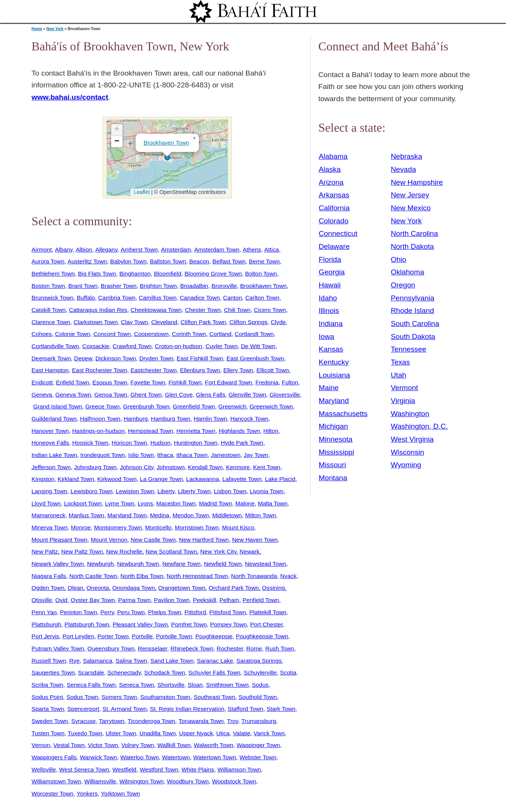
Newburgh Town (138, 564)
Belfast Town (229, 261)
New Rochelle (124, 551)
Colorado (334, 221)
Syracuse (83, 721)
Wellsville (44, 769)
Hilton (271, 431)
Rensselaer (153, 648)
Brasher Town (119, 286)
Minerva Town (50, 527)
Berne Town (264, 261)
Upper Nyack (196, 733)
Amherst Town (139, 249)
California (334, 208)
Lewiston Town (135, 491)
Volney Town (137, 745)
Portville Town (174, 636)
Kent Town (267, 467)
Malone (245, 503)
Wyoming (406, 465)
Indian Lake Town (54, 455)
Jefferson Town (51, 467)
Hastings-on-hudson (98, 431)
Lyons (145, 503)
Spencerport (83, 709)
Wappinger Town (258, 745)
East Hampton (50, 370)
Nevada (403, 169)
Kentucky (334, 362)
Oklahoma (407, 272)
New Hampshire (417, 182)
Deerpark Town (51, 358)
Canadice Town (200, 298)
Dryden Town (156, 358)
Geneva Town (73, 395)
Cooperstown (151, 334)
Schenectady (124, 672)
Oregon (403, 285)
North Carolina (414, 233)
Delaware (334, 246)
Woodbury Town (188, 781)
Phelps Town (165, 612)
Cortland (220, 334)
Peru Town (131, 612)
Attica (272, 249)
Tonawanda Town (201, 721)
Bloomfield (168, 274)
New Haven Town (255, 540)
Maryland (334, 401)
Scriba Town (48, 685)
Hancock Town (249, 419)
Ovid (61, 600)
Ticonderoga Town (151, 721)
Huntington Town (196, 443)
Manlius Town (86, 515)
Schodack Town (164, 672)
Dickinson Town (116, 358)
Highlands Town (239, 431)
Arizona (331, 182)
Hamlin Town (210, 419)
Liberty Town (194, 491)
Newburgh (100, 564)
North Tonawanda (254, 576)
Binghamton (135, 274)
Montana (333, 478)
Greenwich (232, 406)
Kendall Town (205, 467)
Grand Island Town (58, 406)
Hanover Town (50, 431)
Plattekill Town (268, 612)
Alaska (330, 169)
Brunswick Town (53, 298)
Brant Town (83, 286)
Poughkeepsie (214, 636)
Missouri (332, 465)
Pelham (229, 600)
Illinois (329, 311)
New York (55, 29)
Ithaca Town (192, 455)
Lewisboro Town (92, 491)
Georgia (332, 272)
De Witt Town (258, 346)
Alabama (333, 156)
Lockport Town (83, 503)
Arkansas (334, 195)
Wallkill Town (174, 745)
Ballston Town (168, 261)
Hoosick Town (90, 443)
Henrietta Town (196, 431)
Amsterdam (176, 249)
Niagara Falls (49, 576)
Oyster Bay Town (93, 600)
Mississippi (337, 452)
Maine (329, 388)
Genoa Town (111, 395)
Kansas (331, 349)
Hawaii (330, 285)
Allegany (107, 249)
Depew (83, 358)
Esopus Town (110, 382)
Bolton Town (261, 274)
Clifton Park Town (203, 322)
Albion (84, 249)
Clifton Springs (249, 322)
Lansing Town (50, 491)
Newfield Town (223, 564)
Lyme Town (120, 503)
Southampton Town (165, 697)
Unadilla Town (158, 733)
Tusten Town (48, 733)
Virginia (403, 401)
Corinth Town (189, 334)
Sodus (260, 685)
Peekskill (205, 600)
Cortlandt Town (254, 334)
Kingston (43, 479)
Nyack (289, 576)
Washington (410, 414)
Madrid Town (216, 503)
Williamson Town (239, 769)
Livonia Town (267, 491)
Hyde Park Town (242, 443)
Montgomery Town (118, 527)
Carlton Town (262, 298)
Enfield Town (73, 382)
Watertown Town (215, 757)
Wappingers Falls (54, 757)
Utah (398, 375)
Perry (107, 612)
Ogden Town (48, 588)
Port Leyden (78, 636)
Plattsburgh (47, 624)
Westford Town (159, 769)
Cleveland (164, 322)
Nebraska (406, 156)
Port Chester (266, 624)
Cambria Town (117, 298)
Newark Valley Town (58, 564)
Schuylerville (260, 672)
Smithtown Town (227, 685)
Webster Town (258, 757)
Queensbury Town (111, 648)
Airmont (42, 249)
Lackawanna (202, 479)
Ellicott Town (272, 370)
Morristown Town (197, 527)
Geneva (42, 395)
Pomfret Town (189, 624)
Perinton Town (78, 612)
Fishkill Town (185, 382)
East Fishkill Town (200, 358)
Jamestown (226, 455)
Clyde (278, 322)
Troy (232, 721)
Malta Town (272, 503)
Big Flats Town (97, 274)
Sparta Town (48, 709)
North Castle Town (93, 576)
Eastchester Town (154, 370)
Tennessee (408, 349)
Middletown (227, 515)
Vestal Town (69, 745)
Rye (74, 661)
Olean (75, 588)
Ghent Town (146, 395)
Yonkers (87, 793)
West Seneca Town (84, 769)
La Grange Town (161, 479)
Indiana (331, 324)
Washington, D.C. (419, 426)
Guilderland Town (54, 419)
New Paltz (45, 551)
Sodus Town (82, 697)
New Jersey (410, 195)
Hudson (161, 443)
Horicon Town (129, 443)
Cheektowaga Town (156, 310)
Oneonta (98, 588)
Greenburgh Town (146, 406)
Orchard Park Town (234, 588)
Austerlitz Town (87, 261)
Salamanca (98, 661)
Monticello (158, 527)
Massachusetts (343, 414)
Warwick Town (98, 757)
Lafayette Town (242, 479)
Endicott (42, 382)
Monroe (81, 527)
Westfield (124, 769)
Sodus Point (48, 697)
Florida (330, 259)
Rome (254, 648)
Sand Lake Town (172, 661)
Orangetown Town (182, 588)
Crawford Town (132, 346)
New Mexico (411, 208)
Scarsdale (91, 672)
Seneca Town (137, 685)
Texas (400, 362)
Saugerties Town (53, 672)
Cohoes (42, 334)
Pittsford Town (228, 612)
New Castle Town (153, 540)
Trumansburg (259, 721)
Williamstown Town (56, 781)
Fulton (290, 382)
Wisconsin (407, 452)
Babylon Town (129, 261)
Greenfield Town (194, 406)
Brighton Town (158, 286)
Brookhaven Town (166, 143)
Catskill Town (49, 310)
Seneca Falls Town (91, 685)
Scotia (288, 672)
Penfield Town (261, 600)
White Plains (198, 769)
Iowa (327, 337)
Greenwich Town (271, 406)
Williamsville (100, 781)
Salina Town (132, 661)
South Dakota (413, 337)
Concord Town (112, 334)
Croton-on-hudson (179, 346)
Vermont (404, 388)
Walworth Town (214, 745)
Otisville (42, 600)
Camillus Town (158, 298)
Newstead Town (265, 564)
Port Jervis (46, 636)
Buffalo (86, 298)
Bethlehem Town (53, 274)
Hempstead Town (150, 431)
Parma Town (134, 600)
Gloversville (285, 395)
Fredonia (267, 382)
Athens (252, 249)
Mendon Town (191, 515)
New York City (218, 551)
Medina (160, 515)
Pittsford (195, 612)
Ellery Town (238, 370)
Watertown (176, 757)
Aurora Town (48, 261)
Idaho (328, 298)
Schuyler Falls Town (214, 672)
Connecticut (338, 233)
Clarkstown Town (95, 322)
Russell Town (49, 661)
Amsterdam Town (217, 249)
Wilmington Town (142, 781)
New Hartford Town (204, 540)
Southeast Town (214, 697)
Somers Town (119, 697)
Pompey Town (228, 624)
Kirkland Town (76, 479)
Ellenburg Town (200, 370)
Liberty (166, 491)
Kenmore (238, 467)
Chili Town (237, 310)
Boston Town (48, 286)
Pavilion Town (172, 600)
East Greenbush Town (255, 358)
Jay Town (256, 455)
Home (37, 29)
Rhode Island (412, 311)
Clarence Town (51, 322)
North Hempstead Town (197, 576)
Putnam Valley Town (58, 648)
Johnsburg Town (95, 467)
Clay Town (135, 322)
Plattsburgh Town (87, 624)
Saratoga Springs (259, 661)
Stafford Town (245, 709)
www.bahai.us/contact (70, 97)
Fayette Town (148, 382)
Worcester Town (53, 793)
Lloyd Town (46, 503)
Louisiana (335, 375)
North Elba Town (142, 576)
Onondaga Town (134, 588)
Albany (64, 249)
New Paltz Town (82, 551)
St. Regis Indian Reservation (187, 709)
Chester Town (203, 310)
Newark (249, 551)
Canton (233, 298)
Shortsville (171, 685)
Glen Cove (179, 395)
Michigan (334, 426)
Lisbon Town (230, 491)
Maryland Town (127, 515)
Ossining (273, 588)
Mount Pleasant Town (60, 540)
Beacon (199, 261)
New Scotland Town (171, 551)
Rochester (230, 648)
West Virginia (412, 439)
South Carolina (415, 324)
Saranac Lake (215, 661)
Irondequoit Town (103, 455)
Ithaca (165, 455)
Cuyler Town (221, 346)
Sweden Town (50, 721)
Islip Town (141, 455)
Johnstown (171, 467)
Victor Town (103, 745)
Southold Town (258, 697)
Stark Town (281, 709)
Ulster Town (121, 733)
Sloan (195, 685)
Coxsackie (96, 346)
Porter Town (113, 636)
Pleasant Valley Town (140, 624)
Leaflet (141, 192)
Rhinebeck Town (192, 648)
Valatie (242, 733)
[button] (167, 158)
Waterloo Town (140, 757)
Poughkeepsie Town (262, 636)
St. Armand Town (124, 709)
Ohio (398, 259)
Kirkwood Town (117, 479)
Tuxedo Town (85, 733)
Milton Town (261, 515)
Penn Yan (44, 612)
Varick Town (269, 733)
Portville (142, 636)
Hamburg (136, 419)
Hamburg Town (171, 419)
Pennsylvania (412, 298)
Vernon (41, 745)
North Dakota (412, 246)
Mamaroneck (49, 515)
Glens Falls (211, 395)
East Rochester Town (99, 370)
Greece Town (102, 406)
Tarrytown (112, 721)
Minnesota (336, 439)
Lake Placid (280, 479)
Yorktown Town (120, 793)
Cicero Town (270, 310)
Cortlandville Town (55, 346)
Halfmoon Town (100, 419)
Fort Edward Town (229, 382)
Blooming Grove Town (213, 274)
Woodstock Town (234, 781)
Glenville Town (247, 395)
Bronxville (224, 286)
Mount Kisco (238, 527)
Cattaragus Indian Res (98, 310)
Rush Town (280, 648)
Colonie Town (73, 334)
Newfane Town (181, 564)
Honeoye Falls (50, 443)
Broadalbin (194, 286)
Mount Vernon (109, 540)
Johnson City (137, 467)
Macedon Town (176, 503)
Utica (223, 733)
